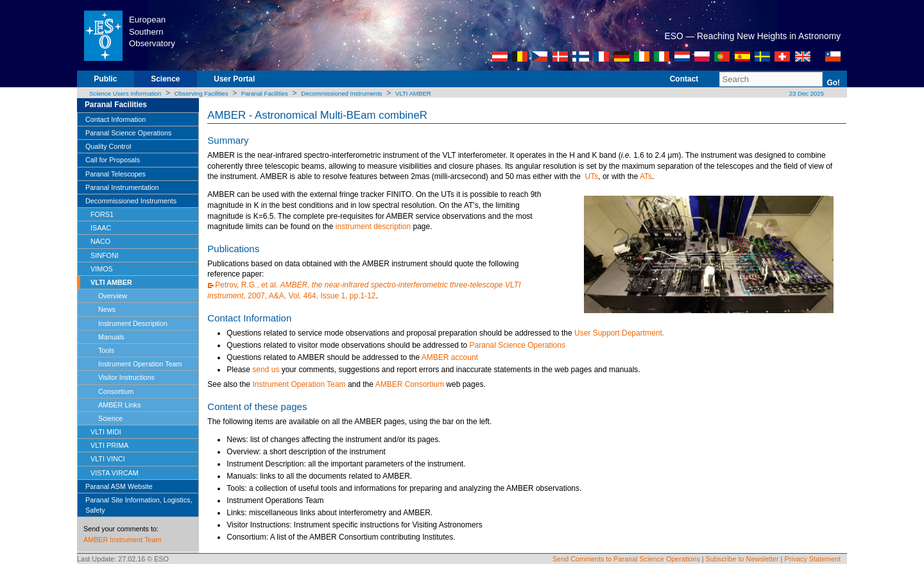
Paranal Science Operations (128, 133)
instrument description (373, 226)
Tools (106, 350)
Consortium (116, 391)
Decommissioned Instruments (341, 93)
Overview (113, 296)
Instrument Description (133, 323)
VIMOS (102, 269)
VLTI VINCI (108, 459)
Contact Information (116, 119)
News (107, 309)
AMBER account (450, 357)
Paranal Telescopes (116, 174)
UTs (592, 176)
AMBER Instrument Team (123, 540)
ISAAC (101, 228)
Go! (833, 83)
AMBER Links (120, 405)
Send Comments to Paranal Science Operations (626, 559)
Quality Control (108, 146)
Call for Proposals (113, 160)
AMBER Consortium (410, 384)
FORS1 (102, 214)
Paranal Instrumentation (122, 187)
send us (266, 370)
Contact (684, 79)
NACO (100, 241)
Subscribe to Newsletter (742, 559)
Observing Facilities (201, 93)
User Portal (234, 79)
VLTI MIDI (106, 432)
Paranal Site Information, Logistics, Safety (139, 505)
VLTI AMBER (413, 93)
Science (165, 79)
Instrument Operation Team (140, 364)
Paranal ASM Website (119, 486)
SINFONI (105, 255)
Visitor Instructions (126, 377)
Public (105, 79)
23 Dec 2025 (806, 93)
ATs (646, 176)
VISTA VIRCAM (115, 473)
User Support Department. (619, 333)
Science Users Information (125, 93)
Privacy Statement (812, 559)
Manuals (111, 337)
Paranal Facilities (265, 93)
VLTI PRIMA (109, 445)
